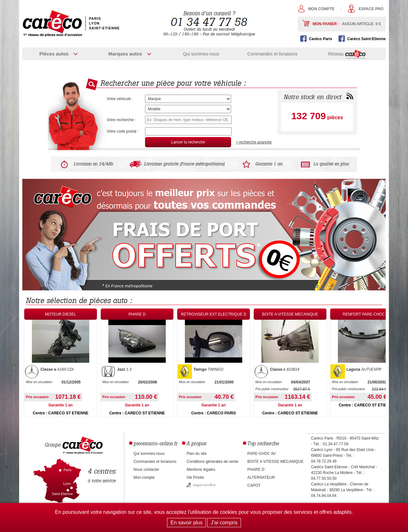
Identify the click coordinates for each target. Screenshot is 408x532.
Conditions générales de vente (212, 462)
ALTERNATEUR (261, 477)
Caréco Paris (321, 39)
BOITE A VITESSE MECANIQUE (275, 462)
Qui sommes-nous (201, 54)
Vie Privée (195, 477)
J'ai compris (224, 523)
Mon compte (321, 9)
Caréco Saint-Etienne (366, 39)
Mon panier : (347, 24)
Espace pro (371, 9)
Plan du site (197, 454)
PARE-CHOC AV (262, 454)
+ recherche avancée (254, 142)
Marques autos (125, 54)
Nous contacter (146, 470)
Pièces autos (54, 54)
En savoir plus (187, 523)
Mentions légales (201, 470)
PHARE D (256, 470)
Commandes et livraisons (272, 54)
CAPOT (254, 485)
